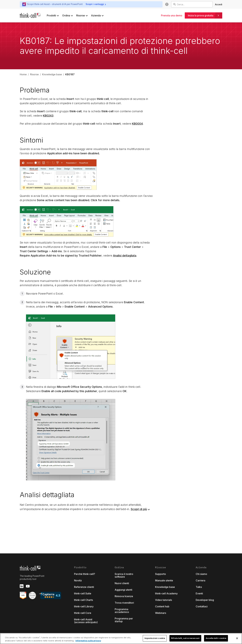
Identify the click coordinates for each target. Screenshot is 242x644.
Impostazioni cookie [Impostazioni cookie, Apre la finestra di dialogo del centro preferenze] (155, 638)
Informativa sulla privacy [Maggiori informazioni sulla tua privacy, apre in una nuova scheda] (88, 641)
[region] (121, 639)
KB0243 (48, 116)
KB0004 (137, 124)
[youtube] (28, 586)
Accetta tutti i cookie (216, 638)
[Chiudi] (237, 638)
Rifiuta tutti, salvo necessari (185, 638)
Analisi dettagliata (125, 256)
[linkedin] (22, 586)
